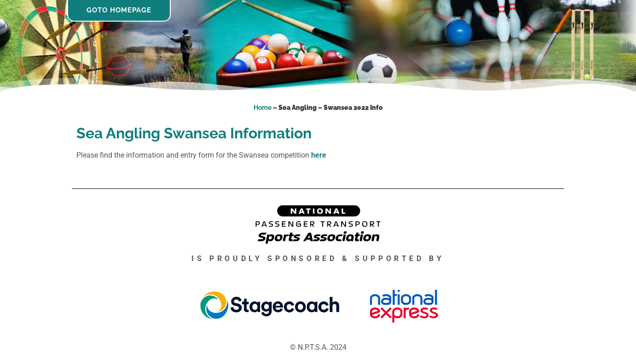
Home (263, 108)
